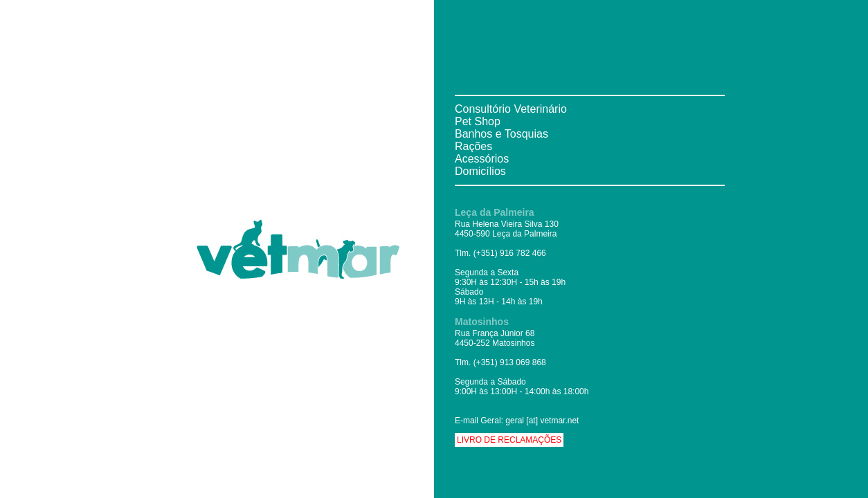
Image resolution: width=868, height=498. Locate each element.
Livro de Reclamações (509, 440)
